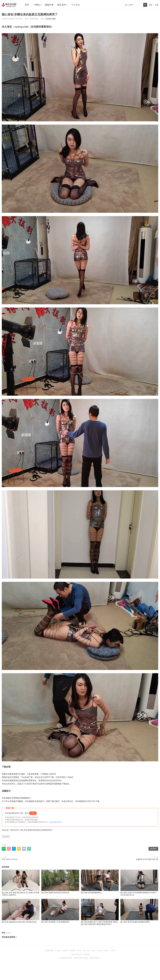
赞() (153, 849)
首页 (27, 5)
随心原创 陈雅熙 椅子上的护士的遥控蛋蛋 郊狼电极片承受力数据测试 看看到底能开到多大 (100, 912)
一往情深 (113, 951)
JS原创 (99, 951)
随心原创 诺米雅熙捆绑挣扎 (100, 882)
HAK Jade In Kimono (10, 859)
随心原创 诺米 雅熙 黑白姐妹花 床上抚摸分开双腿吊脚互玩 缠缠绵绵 (21, 883)
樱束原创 (73, 951)
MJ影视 (106, 951)
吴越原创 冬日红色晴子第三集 (147, 859)
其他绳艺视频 (51, 19)
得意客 (93, 951)
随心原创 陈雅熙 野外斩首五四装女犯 (60, 882)
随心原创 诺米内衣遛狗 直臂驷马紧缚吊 (139, 911)
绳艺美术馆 (14, 830)
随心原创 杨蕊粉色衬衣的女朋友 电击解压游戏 (21, 911)
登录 (33, 813)
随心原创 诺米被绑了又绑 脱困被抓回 (60, 911)
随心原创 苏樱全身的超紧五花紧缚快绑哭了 (37, 830)
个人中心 (76, 5)
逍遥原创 (65, 951)
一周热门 (37, 5)
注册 (157, 5)
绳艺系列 (62, 5)
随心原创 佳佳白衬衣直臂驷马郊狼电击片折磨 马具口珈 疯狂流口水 (139, 883)
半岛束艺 (58, 951)
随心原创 (6, 837)
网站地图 (87, 954)
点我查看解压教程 (55, 822)
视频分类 (49, 5)
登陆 (151, 5)
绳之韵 (80, 951)
